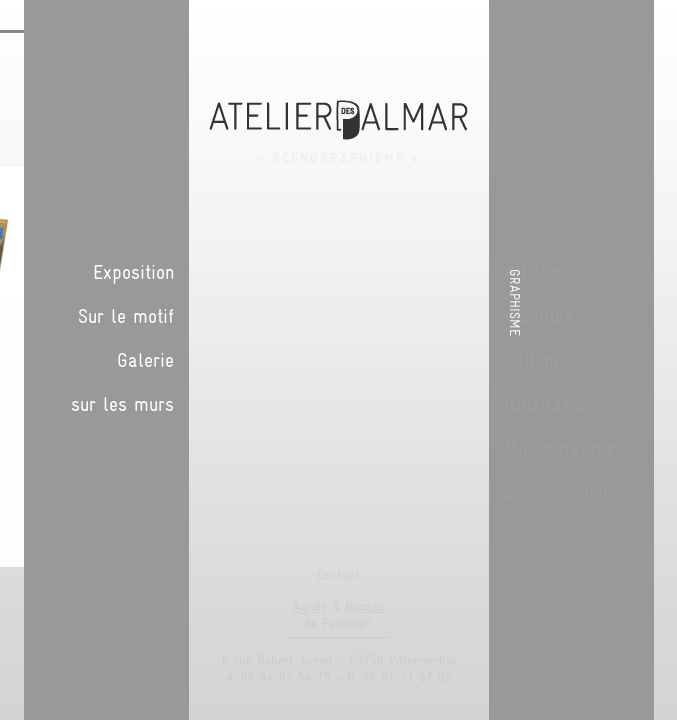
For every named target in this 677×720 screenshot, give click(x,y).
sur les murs (492, 404)
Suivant (392, 144)
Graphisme (655, 302)
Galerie (515, 360)
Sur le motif (496, 316)
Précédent (372, 144)
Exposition (503, 272)
